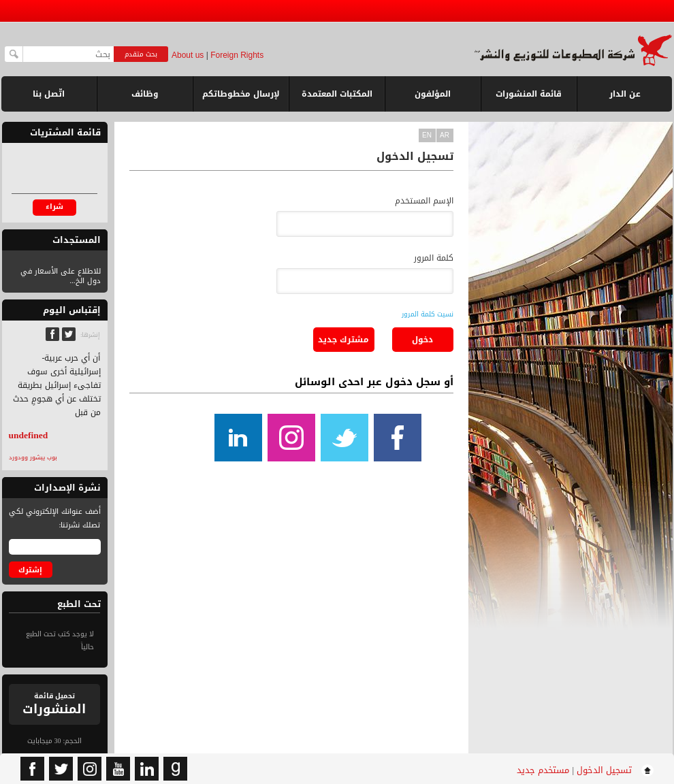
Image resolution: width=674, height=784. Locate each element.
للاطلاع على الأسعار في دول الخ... (61, 276)
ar (445, 135)
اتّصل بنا (49, 94)
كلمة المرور (434, 258)
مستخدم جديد (543, 770)
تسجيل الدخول (604, 770)
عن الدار (625, 94)
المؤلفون (433, 94)
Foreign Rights (237, 55)
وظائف (145, 94)
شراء (54, 207)
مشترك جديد (343, 340)
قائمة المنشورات (529, 99)
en (427, 135)
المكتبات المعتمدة (337, 94)
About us (188, 55)
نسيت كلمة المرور (428, 314)
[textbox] (68, 54)
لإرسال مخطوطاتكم (241, 94)
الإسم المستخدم (424, 201)
